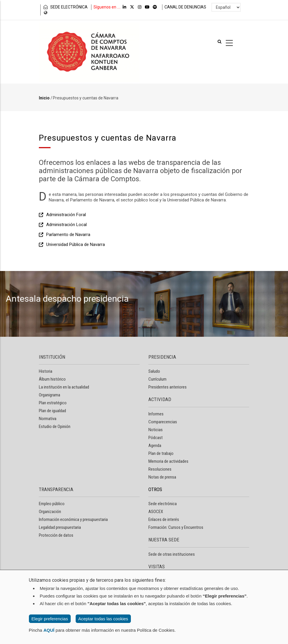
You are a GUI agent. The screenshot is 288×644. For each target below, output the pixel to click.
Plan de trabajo (161, 453)
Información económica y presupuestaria (73, 519)
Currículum (157, 379)
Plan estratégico (53, 403)
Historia (46, 371)
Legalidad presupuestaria (60, 527)
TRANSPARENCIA (56, 489)
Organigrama (50, 395)
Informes (156, 414)
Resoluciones (160, 469)
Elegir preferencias (50, 619)
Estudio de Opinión (55, 427)
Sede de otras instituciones (172, 554)
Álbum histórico (52, 379)
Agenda (155, 446)
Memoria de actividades (168, 461)
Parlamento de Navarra (68, 262)
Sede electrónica (163, 504)
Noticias (156, 430)
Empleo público (52, 504)
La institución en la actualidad (64, 387)
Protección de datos (56, 535)
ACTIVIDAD (160, 399)
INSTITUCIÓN (52, 357)
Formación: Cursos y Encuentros (176, 527)
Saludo (154, 371)
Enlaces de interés (164, 519)
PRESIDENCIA (162, 357)
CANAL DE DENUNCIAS (185, 7)
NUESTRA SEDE (164, 540)
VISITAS (157, 567)
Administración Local (66, 252)
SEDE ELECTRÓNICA (65, 7)
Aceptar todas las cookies (103, 619)
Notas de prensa (162, 477)
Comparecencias (163, 422)
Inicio (44, 98)
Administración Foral (66, 242)
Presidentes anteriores (168, 387)
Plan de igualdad (52, 411)
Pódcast (156, 438)
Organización (50, 512)
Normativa (48, 419)
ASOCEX (156, 512)
